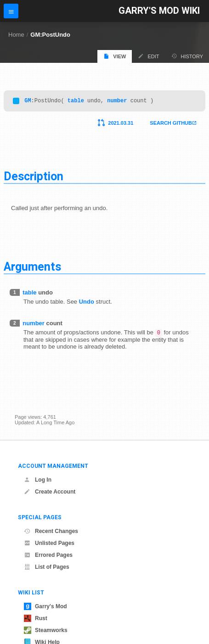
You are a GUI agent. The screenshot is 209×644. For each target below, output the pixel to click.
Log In (38, 480)
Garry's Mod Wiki (159, 11)
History (187, 56)
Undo (87, 303)
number (117, 102)
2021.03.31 (121, 124)
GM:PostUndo (50, 35)
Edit (148, 56)
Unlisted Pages (49, 543)
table (76, 102)
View (115, 56)
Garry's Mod (45, 606)
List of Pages (47, 567)
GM (28, 102)
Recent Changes (51, 531)
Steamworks (46, 630)
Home (16, 35)
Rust (36, 618)
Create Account (50, 492)
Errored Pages (48, 555)
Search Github (171, 124)
